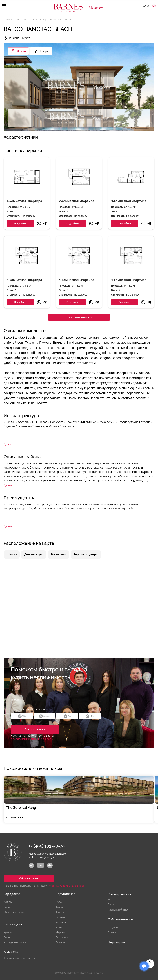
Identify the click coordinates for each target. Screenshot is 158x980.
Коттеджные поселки (16, 942)
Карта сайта (11, 952)
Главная (9, 20)
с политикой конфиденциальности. (32, 739)
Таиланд (60, 912)
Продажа (113, 927)
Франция (61, 942)
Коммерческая (119, 894)
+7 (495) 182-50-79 (47, 846)
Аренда (112, 932)
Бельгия (60, 917)
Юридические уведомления (20, 958)
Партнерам (117, 942)
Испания (61, 922)
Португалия (62, 937)
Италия (60, 927)
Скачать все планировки (79, 317)
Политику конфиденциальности (66, 886)
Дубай (59, 902)
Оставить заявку (34, 730)
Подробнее (20, 223)
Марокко (61, 932)
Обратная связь (27, 878)
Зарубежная (65, 894)
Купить (8, 902)
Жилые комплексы (14, 912)
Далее (8, 444)
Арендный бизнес (118, 910)
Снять (7, 907)
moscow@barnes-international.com (48, 854)
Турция (60, 907)
